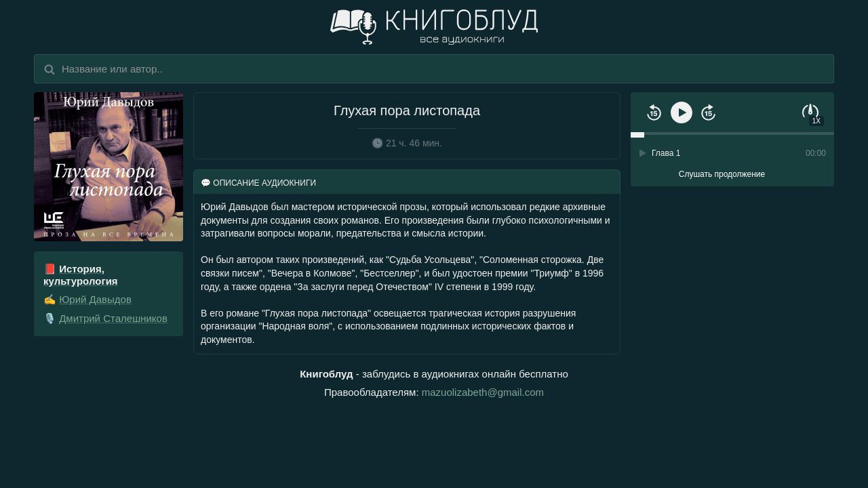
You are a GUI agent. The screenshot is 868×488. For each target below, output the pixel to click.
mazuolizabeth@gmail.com (483, 392)
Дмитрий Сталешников (113, 318)
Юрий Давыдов (95, 299)
